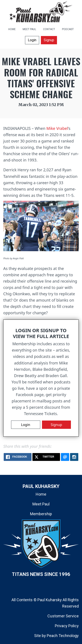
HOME (12, 29)
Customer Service (63, 616)
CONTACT (49, 29)
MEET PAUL (29, 29)
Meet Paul (41, 504)
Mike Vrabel (57, 128)
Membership (41, 514)
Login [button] (32, 40)
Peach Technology (63, 636)
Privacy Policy (67, 626)
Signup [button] (49, 40)
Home (41, 494)
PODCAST (68, 29)
